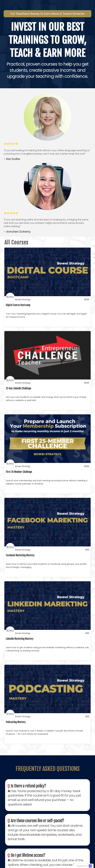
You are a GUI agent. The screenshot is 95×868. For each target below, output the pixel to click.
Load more (94, 256)
